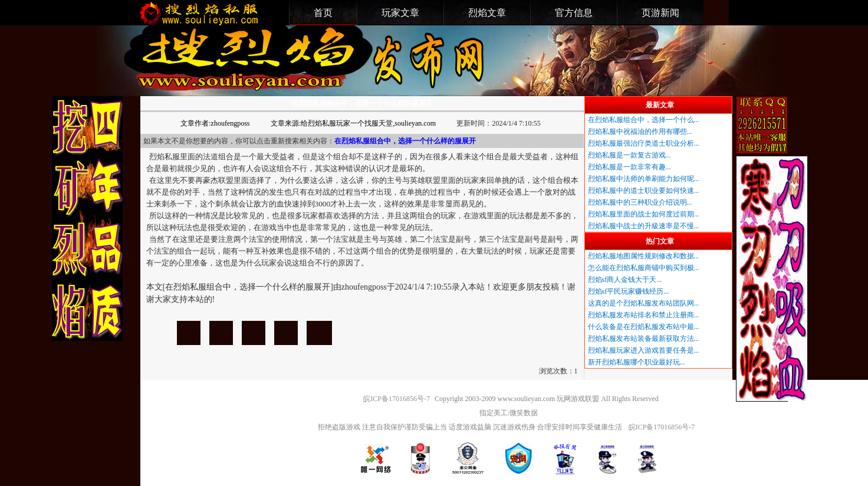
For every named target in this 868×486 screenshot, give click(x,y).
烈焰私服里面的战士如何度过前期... (644, 214)
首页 (323, 13)
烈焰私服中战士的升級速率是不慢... (644, 226)
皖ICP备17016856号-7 (397, 399)
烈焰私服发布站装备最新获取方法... (644, 339)
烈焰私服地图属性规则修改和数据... (644, 256)
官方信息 (574, 13)
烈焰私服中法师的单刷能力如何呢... (644, 179)
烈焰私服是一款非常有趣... (629, 167)
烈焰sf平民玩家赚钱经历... (629, 291)
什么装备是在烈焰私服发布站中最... (644, 327)
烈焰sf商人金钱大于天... (625, 280)
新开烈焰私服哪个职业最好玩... (637, 362)
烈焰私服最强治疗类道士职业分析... (644, 143)
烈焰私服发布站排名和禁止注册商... (644, 315)
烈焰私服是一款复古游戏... (629, 155)
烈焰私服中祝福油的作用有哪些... (640, 132)
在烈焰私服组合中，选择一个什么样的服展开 (189, 333)
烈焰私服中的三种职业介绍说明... (640, 202)
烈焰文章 (487, 13)
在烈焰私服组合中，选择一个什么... (644, 120)
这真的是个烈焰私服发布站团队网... (644, 303)
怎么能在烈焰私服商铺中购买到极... (644, 268)
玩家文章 (400, 13)
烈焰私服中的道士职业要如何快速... (644, 191)
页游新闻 (660, 13)
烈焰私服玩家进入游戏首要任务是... (644, 350)
